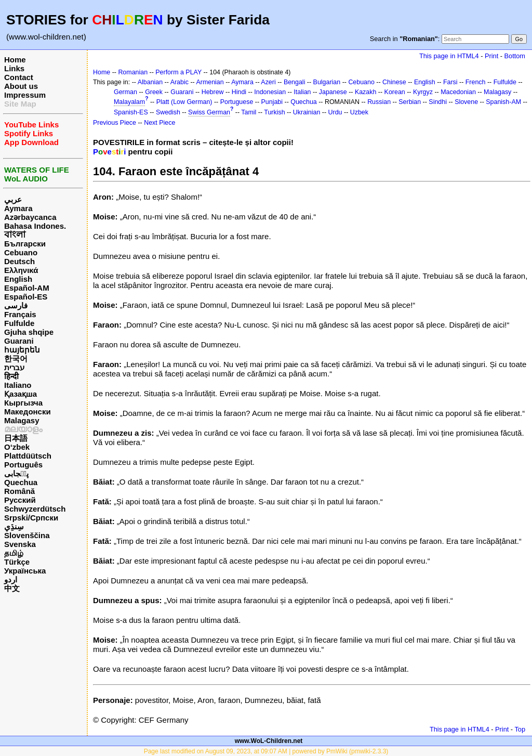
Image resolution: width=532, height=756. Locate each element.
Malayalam (129, 102)
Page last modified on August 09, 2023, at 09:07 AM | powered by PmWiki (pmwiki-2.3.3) (266, 751)
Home (15, 60)
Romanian (133, 72)
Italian (302, 92)
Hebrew (213, 92)
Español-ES (26, 297)
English (18, 279)
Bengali (295, 82)
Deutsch (19, 261)
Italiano (18, 385)
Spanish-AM (503, 102)
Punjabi (272, 102)
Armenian (210, 82)
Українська (25, 571)
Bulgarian (327, 82)
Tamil (249, 112)
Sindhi (438, 102)
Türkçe (17, 562)
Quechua (21, 482)
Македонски (28, 412)
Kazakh (366, 92)
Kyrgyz (423, 92)
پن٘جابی (16, 473)
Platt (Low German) (184, 102)
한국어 (16, 359)
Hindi (239, 92)
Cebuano (21, 252)
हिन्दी (11, 376)
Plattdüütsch (28, 456)
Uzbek (359, 112)
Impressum (25, 95)
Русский (20, 500)
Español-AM (27, 288)
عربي (13, 199)
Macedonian (458, 92)
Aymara (18, 208)
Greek (154, 92)
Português (23, 465)
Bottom (515, 56)
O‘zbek (17, 447)
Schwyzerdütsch (35, 509)
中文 (12, 588)
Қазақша (21, 394)
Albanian (150, 82)
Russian (379, 102)
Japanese (333, 92)
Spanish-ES (131, 112)
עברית (14, 367)
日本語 (16, 438)
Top (520, 729)
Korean (395, 92)
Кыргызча (23, 403)
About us (21, 86)
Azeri (268, 82)
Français (20, 314)
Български (25, 244)
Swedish (168, 112)
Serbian (410, 102)
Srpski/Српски (31, 518)
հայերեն (22, 350)
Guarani (19, 341)
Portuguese (237, 102)
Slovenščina (27, 535)
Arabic (179, 82)
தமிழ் (14, 553)
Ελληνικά (21, 270)
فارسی (16, 305)
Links (14, 68)
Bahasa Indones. (35, 226)
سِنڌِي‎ (14, 526)
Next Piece (159, 123)
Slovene (466, 102)
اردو (11, 579)
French (476, 82)
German (125, 92)
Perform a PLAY (178, 72)
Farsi (450, 82)
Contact (19, 77)
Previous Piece (115, 123)
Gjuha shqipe (29, 332)
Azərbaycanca (30, 217)
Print (491, 56)
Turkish (274, 112)
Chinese (394, 82)
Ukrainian (307, 112)
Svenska (20, 544)
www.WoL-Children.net (269, 741)
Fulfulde (19, 323)
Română (19, 491)
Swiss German (209, 112)
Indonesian (270, 92)
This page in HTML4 (449, 56)
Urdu (335, 112)
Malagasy (22, 420)
